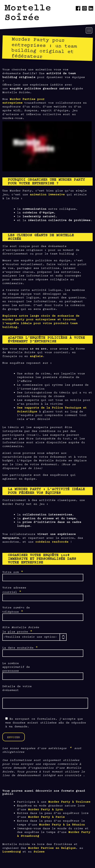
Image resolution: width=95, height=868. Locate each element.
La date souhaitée (20, 647)
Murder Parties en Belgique (52, 848)
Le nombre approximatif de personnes (16, 667)
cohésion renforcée (52, 541)
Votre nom (13, 572)
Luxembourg (12, 851)
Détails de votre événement (17, 688)
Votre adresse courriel (14, 590)
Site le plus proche (21, 629)
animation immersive (47, 194)
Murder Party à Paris (46, 817)
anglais (36, 356)
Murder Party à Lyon (45, 809)
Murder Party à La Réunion (62, 824)
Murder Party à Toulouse (69, 801)
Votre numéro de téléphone (16, 610)
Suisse (39, 851)
